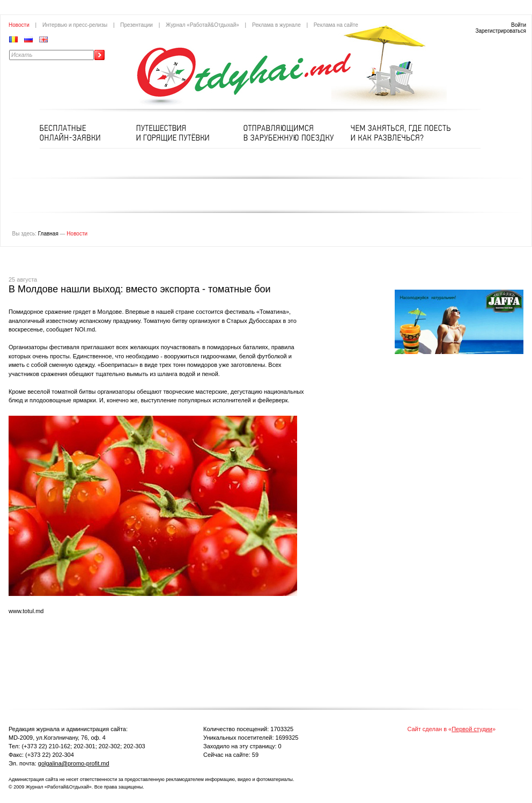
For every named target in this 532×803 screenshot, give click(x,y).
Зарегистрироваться (501, 31)
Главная (48, 234)
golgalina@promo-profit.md (74, 763)
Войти (519, 25)
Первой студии (472, 729)
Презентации (136, 25)
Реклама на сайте (336, 25)
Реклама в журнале (276, 25)
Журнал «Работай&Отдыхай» (202, 25)
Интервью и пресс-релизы (75, 25)
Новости (19, 25)
